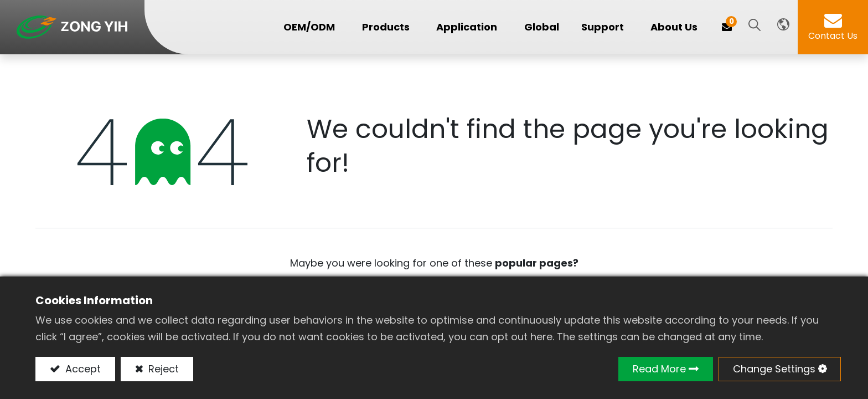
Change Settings (774, 369)
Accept (82, 369)
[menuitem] (542, 27)
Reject (162, 369)
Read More (659, 369)
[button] (755, 26)
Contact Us (833, 36)
